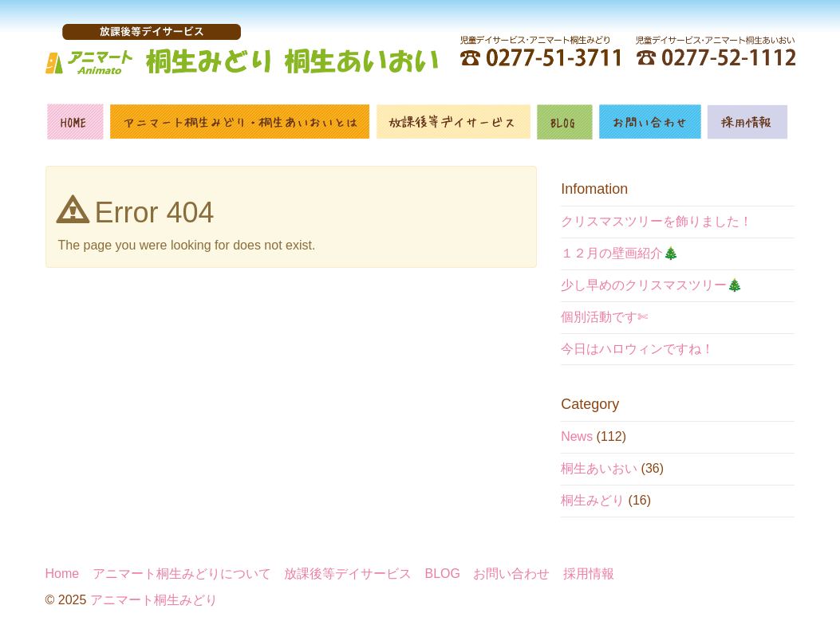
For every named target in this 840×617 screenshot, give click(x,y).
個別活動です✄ (604, 317)
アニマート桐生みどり (154, 600)
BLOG (443, 574)
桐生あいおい (599, 468)
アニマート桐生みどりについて (182, 574)
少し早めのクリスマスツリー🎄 (652, 285)
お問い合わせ (511, 574)
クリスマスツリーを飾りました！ (657, 221)
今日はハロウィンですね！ (637, 349)
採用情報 (589, 574)
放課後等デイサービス (348, 574)
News (577, 436)
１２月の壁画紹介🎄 (620, 253)
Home (63, 574)
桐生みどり (593, 500)
